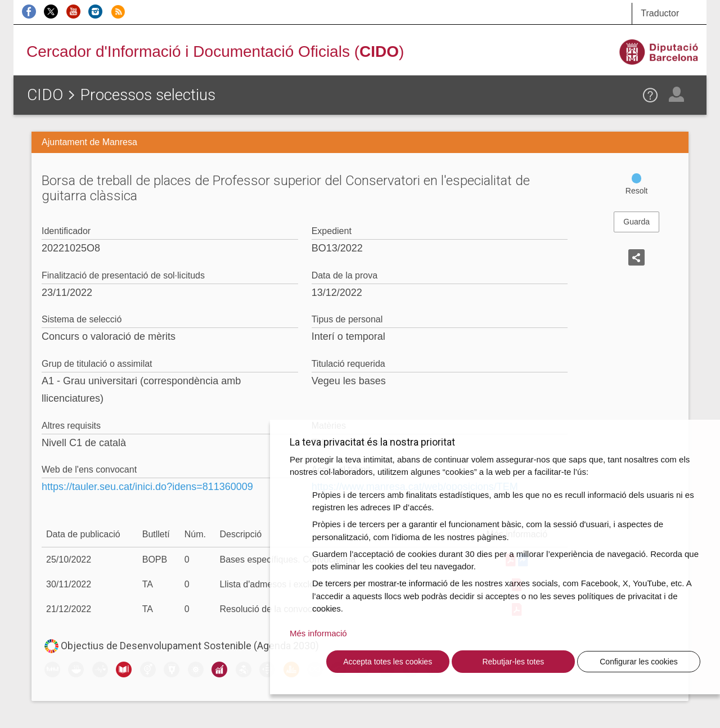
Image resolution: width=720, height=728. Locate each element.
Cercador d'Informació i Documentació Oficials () (215, 51)
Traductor (660, 13)
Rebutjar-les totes (513, 662)
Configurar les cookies (639, 662)
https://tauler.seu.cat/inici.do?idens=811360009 (147, 487)
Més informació (318, 633)
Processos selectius (148, 95)
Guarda (636, 222)
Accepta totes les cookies (388, 662)
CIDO (45, 95)
